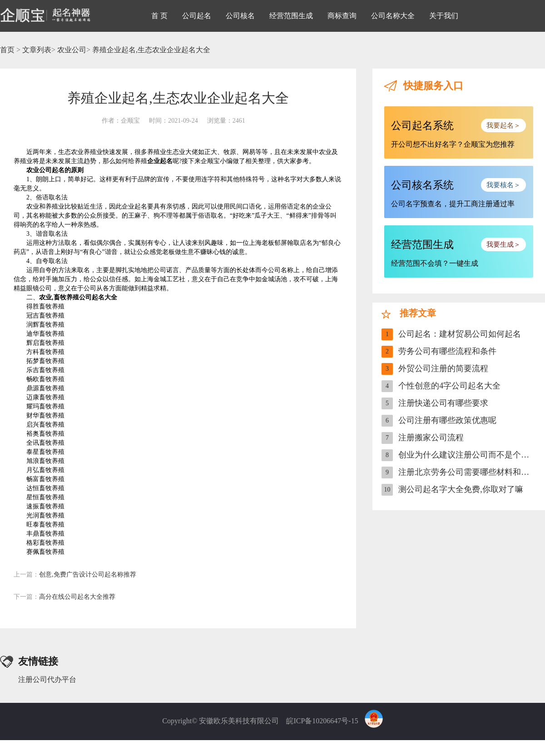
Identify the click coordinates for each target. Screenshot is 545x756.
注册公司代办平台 (47, 679)
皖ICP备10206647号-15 (322, 721)
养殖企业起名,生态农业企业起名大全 (151, 50)
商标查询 (342, 16)
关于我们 (444, 16)
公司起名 (197, 16)
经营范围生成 (291, 16)
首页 (7, 50)
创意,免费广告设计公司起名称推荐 (75, 574)
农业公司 (72, 50)
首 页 (159, 16)
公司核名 (240, 16)
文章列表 (37, 50)
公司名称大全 (393, 16)
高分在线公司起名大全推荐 (64, 597)
